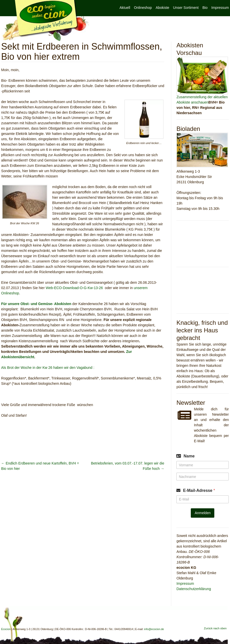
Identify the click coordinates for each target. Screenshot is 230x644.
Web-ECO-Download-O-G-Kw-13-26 (74, 288)
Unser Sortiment (186, 8)
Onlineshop (143, 8)
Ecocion (45, 21)
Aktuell (125, 8)
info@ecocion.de (154, 629)
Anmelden (203, 513)
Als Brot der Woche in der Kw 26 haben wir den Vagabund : (48, 368)
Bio (205, 8)
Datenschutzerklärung (194, 589)
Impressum (220, 8)
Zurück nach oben (215, 628)
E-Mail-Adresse (199, 490)
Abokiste (162, 8)
